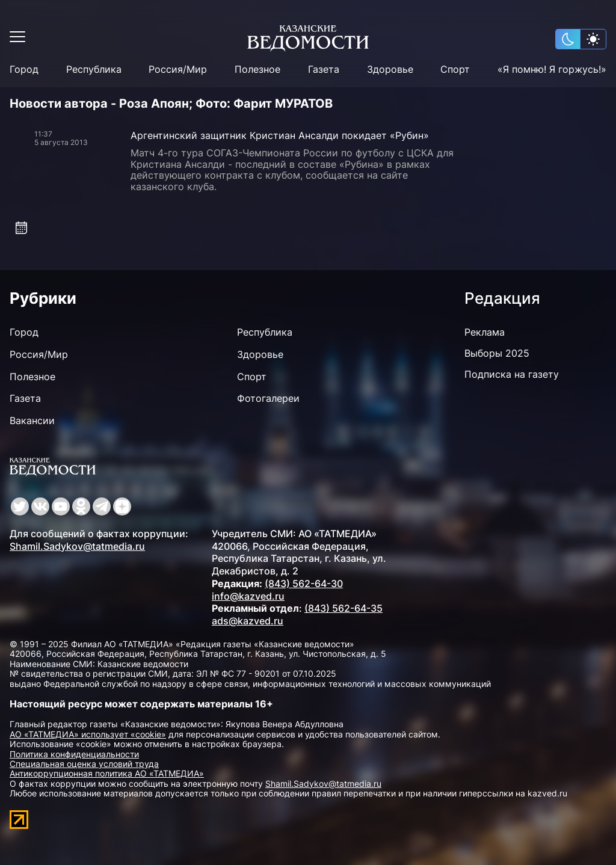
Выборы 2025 (497, 353)
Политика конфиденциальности (74, 754)
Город (24, 69)
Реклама (485, 332)
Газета (324, 69)
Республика (94, 69)
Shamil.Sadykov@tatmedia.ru (77, 546)
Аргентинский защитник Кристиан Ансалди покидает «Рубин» (280, 135)
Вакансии (32, 420)
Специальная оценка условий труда (84, 764)
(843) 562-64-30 (304, 583)
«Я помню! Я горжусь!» (552, 69)
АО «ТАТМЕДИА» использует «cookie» (88, 734)
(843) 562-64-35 (343, 608)
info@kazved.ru (248, 596)
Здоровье (390, 69)
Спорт (455, 69)
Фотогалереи (268, 398)
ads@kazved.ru (248, 621)
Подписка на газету (512, 374)
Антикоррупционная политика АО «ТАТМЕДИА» (107, 773)
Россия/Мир (178, 69)
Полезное (257, 69)
